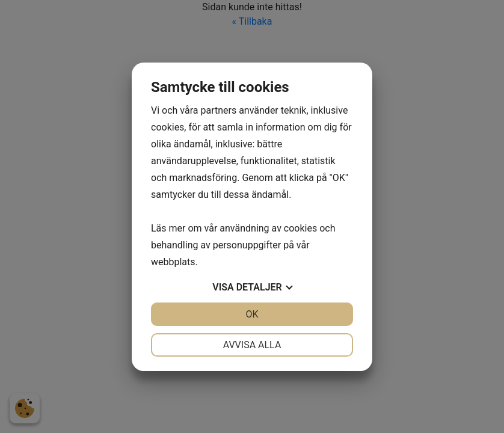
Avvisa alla (252, 345)
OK (252, 314)
